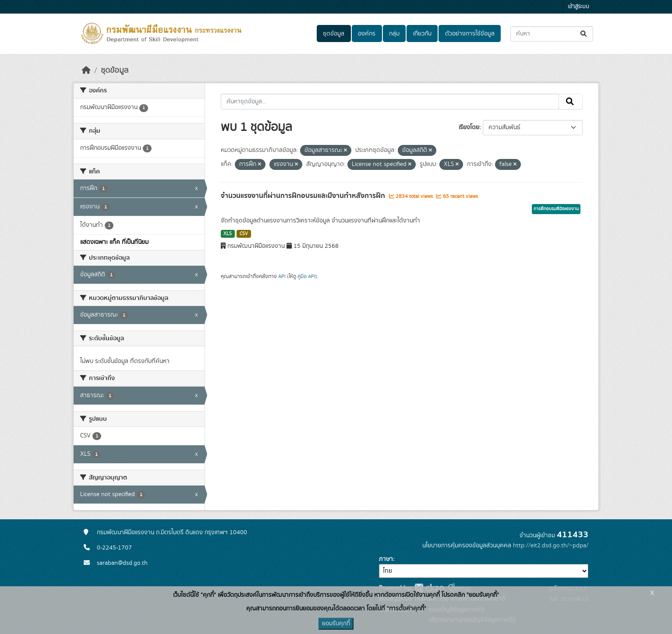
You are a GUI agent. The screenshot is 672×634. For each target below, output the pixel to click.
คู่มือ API (306, 276)
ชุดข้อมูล (334, 34)
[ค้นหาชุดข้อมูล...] (552, 34)
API (282, 276)
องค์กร (367, 34)
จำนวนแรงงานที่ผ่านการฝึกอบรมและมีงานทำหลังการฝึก (304, 196)
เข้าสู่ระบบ (578, 7)
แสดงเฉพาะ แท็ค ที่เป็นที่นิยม (114, 242)
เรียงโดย (469, 127)
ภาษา (386, 559)
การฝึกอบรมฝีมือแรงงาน (556, 209)
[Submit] (584, 34)
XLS (228, 234)
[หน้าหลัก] (86, 70)
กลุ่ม (394, 34)
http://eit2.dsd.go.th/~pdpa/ (551, 546)
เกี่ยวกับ (422, 34)
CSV (244, 234)
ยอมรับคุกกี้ (336, 623)
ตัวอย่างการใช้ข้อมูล (470, 34)
